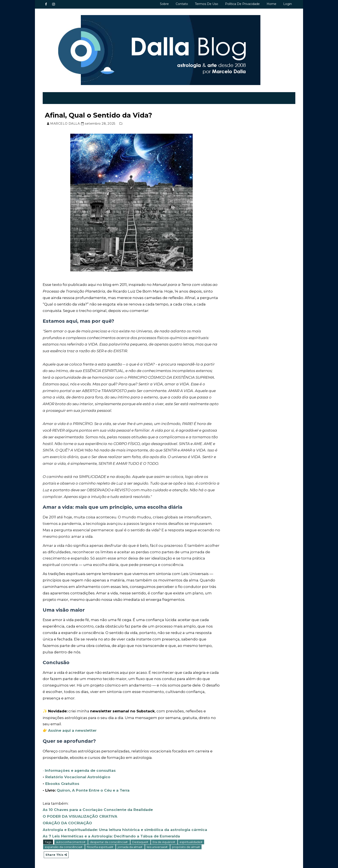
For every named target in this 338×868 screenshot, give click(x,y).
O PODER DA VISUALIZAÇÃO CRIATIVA (80, 814)
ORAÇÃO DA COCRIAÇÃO (68, 820)
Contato (182, 4)
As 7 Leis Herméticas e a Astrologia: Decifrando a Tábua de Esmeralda (112, 833)
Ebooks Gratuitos (63, 782)
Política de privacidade (242, 4)
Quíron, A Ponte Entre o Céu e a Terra (93, 788)
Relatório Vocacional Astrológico (78, 776)
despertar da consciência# (109, 839)
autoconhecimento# (71, 839)
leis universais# (158, 844)
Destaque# (141, 839)
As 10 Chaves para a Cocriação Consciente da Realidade (99, 808)
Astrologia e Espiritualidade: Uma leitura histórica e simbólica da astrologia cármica (125, 827)
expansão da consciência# (64, 844)
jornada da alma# (131, 844)
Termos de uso (206, 4)
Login (287, 4)
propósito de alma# (186, 844)
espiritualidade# (191, 839)
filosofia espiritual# (101, 844)
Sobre (164, 4)
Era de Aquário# (164, 839)
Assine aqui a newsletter (73, 730)
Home (271, 4)
